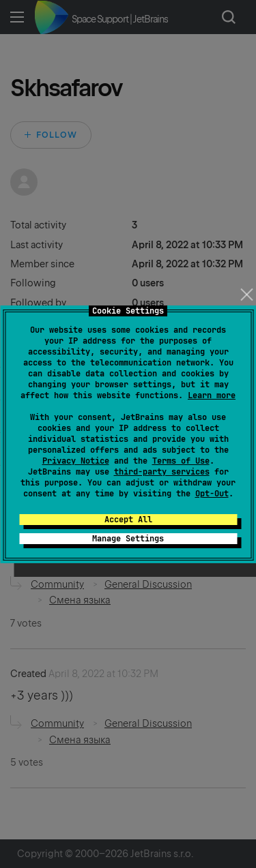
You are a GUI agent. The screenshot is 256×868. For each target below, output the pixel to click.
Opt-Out (212, 494)
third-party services (162, 472)
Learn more (212, 395)
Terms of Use (181, 461)
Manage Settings (128, 539)
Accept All (128, 520)
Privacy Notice (76, 461)
